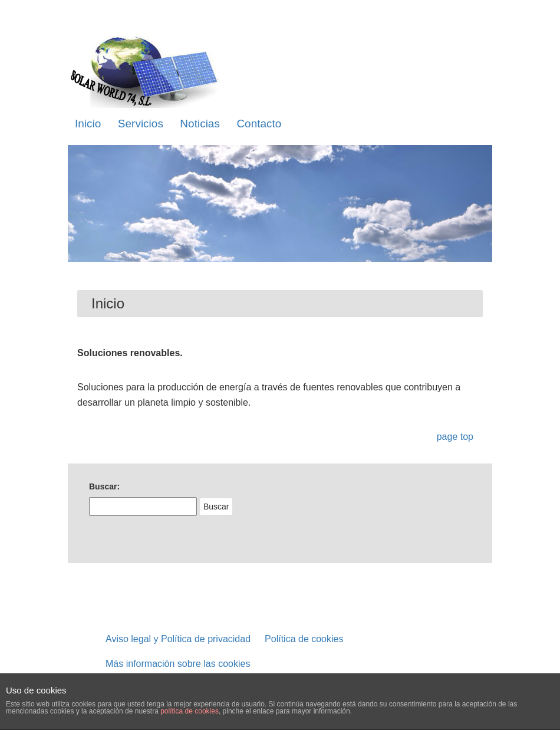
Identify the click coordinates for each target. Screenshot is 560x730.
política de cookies (190, 711)
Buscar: (104, 486)
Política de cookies (304, 639)
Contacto (259, 124)
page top (455, 437)
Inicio (88, 124)
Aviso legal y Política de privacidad (178, 639)
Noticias (200, 124)
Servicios (141, 124)
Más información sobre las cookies (178, 664)
